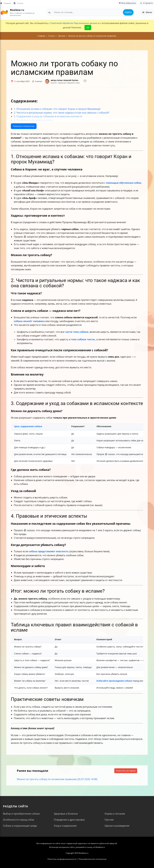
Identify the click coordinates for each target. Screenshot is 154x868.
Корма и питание (115, 814)
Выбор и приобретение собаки (21, 814)
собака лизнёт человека (29, 321)
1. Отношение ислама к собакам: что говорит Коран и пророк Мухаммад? (57, 109)
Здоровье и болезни (66, 814)
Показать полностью (24, 126)
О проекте (146, 3)
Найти (128, 12)
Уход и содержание (65, 826)
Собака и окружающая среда (20, 826)
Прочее (109, 820)
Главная (5, 3)
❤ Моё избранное (127, 3)
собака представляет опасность (49, 551)
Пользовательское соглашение (92, 859)
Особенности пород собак (19, 820)
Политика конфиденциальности (62, 859)
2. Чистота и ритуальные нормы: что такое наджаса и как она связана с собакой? (62, 113)
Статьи (18, 3)
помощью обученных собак (124, 183)
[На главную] (4, 12)
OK (88, 27)
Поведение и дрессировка (69, 820)
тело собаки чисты (83, 339)
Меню (147, 12)
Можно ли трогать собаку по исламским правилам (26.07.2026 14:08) (57, 779)
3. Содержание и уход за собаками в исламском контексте (48, 116)
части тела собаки (77, 332)
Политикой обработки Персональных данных (74, 23)
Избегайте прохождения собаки (114, 681)
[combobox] (90, 12)
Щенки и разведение (117, 826)
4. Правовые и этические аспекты (34, 120)
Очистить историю (126, 771)
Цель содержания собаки (28, 426)
